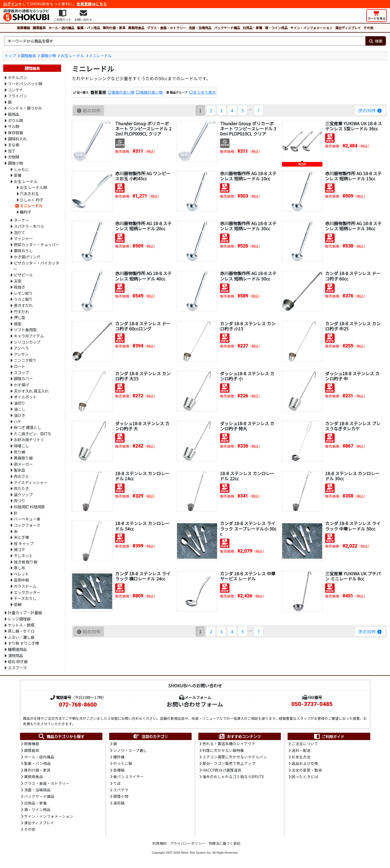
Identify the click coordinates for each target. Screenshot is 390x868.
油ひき (19, 415)
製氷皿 (19, 470)
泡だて (19, 232)
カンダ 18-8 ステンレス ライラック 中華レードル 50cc (353, 526)
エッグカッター (27, 592)
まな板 (14, 145)
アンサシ (21, 354)
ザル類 (14, 126)
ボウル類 (15, 120)
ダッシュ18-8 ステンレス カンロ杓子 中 (352, 376)
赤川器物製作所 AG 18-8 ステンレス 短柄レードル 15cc (353, 176)
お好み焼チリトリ (29, 439)
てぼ (117, 783)
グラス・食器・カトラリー (166, 28)
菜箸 (18, 175)
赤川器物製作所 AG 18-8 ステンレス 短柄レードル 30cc (248, 226)
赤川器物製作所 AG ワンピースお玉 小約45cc (143, 176)
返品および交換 (305, 763)
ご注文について (305, 744)
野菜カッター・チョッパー (36, 244)
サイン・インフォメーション (311, 28)
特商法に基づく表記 (224, 843)
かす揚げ (21, 385)
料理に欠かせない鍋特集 (223, 750)
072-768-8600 (78, 705)
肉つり (19, 500)
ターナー (21, 220)
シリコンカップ (27, 342)
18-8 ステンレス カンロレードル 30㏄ (352, 476)
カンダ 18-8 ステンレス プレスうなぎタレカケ (353, 426)
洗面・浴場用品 (200, 28)
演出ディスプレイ (348, 28)
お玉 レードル (72, 55)
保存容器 (15, 132)
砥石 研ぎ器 (18, 661)
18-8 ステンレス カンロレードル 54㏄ (142, 526)
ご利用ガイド (329, 737)
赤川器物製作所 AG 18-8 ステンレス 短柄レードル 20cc (143, 226)
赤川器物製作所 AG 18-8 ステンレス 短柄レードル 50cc (248, 276)
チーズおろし (25, 598)
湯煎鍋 (119, 803)
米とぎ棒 (21, 537)
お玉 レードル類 (33, 187)
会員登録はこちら (92, 4)
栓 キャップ (24, 543)
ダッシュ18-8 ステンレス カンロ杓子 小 (247, 376)
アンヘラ (21, 348)
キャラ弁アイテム (29, 336)
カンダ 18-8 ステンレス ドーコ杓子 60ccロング (143, 326)
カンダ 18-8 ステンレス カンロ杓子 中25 (353, 326)
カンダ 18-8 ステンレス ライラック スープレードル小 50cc (248, 528)
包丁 (12, 151)
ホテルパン (17, 77)
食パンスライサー (129, 776)
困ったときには (305, 776)
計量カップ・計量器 (25, 612)
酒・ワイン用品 (276, 28)
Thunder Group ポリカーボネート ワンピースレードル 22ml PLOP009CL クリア (143, 129)
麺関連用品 (17, 649)
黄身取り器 (23, 458)
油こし (19, 409)
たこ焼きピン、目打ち (33, 433)
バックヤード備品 (227, 28)
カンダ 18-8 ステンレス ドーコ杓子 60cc (353, 276)
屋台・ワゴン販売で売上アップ (229, 763)
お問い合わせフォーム (195, 704)
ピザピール (23, 275)
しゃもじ (21, 169)
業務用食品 (136, 28)
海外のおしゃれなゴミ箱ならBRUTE (233, 776)
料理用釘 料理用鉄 (29, 507)
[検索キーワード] (185, 41)
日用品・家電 (252, 28)
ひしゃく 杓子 (31, 200)
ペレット (21, 574)
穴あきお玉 (29, 193)
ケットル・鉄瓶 (21, 625)
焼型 (18, 324)
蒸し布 (19, 568)
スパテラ (121, 790)
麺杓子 (25, 212)
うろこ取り (23, 299)
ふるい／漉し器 (21, 637)
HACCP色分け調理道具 (222, 770)
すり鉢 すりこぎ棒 (23, 643)
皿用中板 (21, 580)
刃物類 (14, 157)
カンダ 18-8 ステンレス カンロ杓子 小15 (248, 326)
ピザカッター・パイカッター (36, 266)
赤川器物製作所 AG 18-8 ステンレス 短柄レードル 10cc (248, 176)
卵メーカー (23, 464)
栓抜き (19, 287)
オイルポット (25, 397)
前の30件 (89, 110)
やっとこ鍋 (123, 763)
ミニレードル (100, 55)
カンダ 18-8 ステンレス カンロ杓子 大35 (143, 376)
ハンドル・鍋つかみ (25, 108)
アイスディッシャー (31, 482)
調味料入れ (17, 139)
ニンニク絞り (25, 360)
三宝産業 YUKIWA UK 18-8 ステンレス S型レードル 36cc (354, 126)
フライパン (17, 96)
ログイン (11, 4)
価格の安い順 (123, 92)
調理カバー (23, 378)
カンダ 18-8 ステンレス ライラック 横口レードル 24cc (143, 576)
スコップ (21, 372)
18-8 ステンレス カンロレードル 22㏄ (247, 476)
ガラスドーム (25, 586)
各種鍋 (119, 770)
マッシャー (23, 238)
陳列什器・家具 (114, 28)
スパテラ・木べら (29, 226)
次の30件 (370, 110)
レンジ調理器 (19, 619)
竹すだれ (21, 311)
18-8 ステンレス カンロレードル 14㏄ (142, 476)
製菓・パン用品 (89, 28)
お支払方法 (301, 757)
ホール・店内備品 (61, 28)
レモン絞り (23, 293)
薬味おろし (23, 250)
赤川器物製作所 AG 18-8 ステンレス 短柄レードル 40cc (143, 276)
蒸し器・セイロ (21, 631)
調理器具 (39, 28)
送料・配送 (301, 750)
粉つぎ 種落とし (27, 427)
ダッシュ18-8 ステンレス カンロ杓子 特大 (247, 426)
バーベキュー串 (27, 519)
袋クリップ (23, 494)
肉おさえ (21, 476)
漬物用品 (15, 655)
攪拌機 (119, 757)
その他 (368, 28)
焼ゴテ (19, 549)
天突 (18, 281)
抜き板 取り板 (26, 562)
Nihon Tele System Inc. (196, 853)
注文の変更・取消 (307, 770)
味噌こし (21, 446)
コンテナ (15, 90)
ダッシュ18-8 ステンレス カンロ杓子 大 (142, 426)
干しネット (23, 555)
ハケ (18, 421)
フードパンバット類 (25, 84)
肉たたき (21, 488)
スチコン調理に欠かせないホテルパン (235, 757)
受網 (18, 604)
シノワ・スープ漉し (130, 750)
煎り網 (19, 452)
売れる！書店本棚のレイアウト (229, 744)
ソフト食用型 (25, 330)
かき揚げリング (27, 257)
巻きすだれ (23, 305)
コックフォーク (27, 525)
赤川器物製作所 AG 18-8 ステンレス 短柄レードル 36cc (353, 226)
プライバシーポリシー (188, 843)
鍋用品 (14, 114)
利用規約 (159, 843)
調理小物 (48, 55)
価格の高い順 (151, 92)
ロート (19, 366)
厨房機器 (24, 28)
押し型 (19, 317)
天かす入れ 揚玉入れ (31, 391)
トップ (10, 55)
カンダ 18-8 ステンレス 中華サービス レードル (248, 576)
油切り (19, 403)
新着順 (100, 92)
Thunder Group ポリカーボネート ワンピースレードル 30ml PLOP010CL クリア (248, 129)
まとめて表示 (205, 92)
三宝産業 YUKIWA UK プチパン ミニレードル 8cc (353, 576)
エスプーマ (17, 668)
